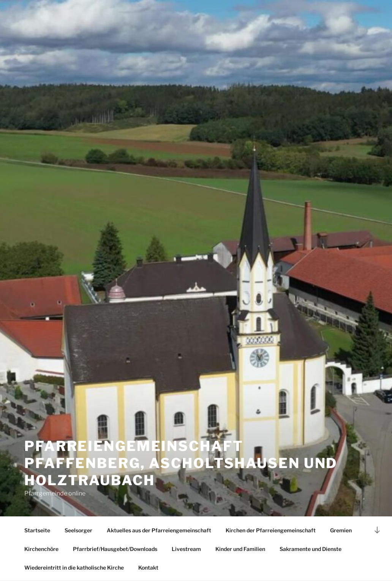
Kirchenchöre (41, 549)
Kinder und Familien (240, 549)
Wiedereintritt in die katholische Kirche (74, 568)
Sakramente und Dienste (311, 549)
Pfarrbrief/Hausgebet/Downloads (115, 549)
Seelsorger (78, 530)
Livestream (186, 549)
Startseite (37, 530)
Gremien (341, 530)
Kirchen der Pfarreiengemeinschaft (271, 530)
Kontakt (148, 568)
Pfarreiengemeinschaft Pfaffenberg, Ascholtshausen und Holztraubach (181, 463)
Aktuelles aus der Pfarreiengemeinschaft (159, 530)
